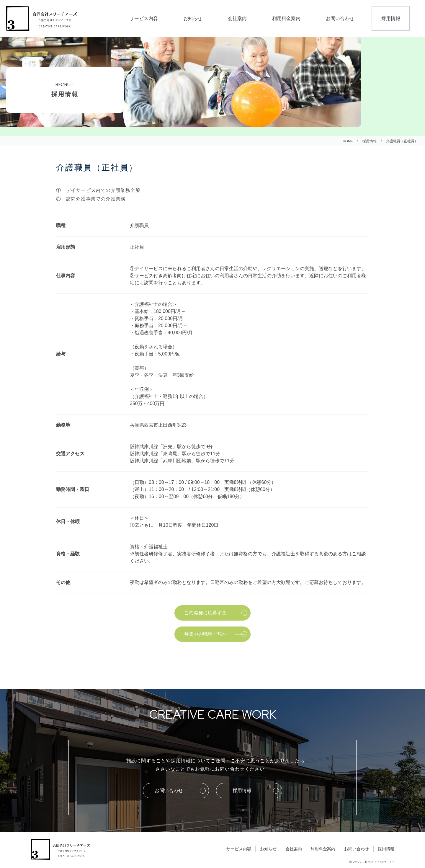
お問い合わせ (349, 18)
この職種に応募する (205, 613)
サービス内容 (217, 18)
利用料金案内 (312, 18)
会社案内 (279, 18)
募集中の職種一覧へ (205, 634)
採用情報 (391, 18)
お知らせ (250, 18)
